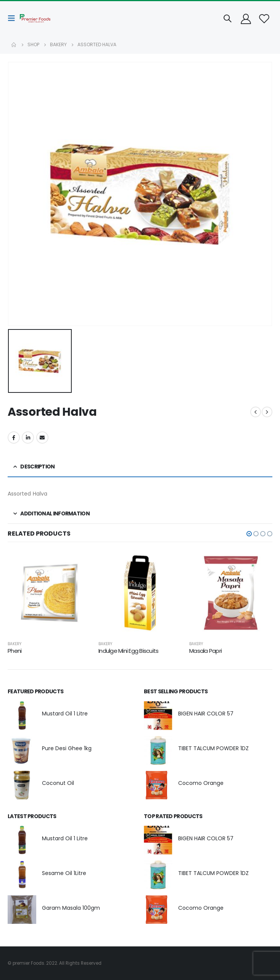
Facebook (14, 438)
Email (42, 438)
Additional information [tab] (55, 513)
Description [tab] (37, 467)
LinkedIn (28, 438)
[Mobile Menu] (14, 18)
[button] (249, 534)
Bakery (14, 644)
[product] (49, 593)
